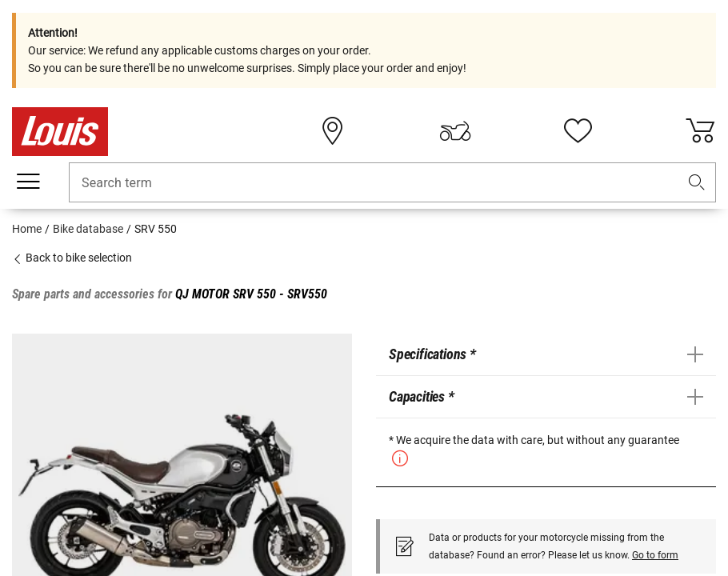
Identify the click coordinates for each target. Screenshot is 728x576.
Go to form (655, 555)
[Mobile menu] (28, 182)
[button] (697, 183)
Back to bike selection (72, 258)
